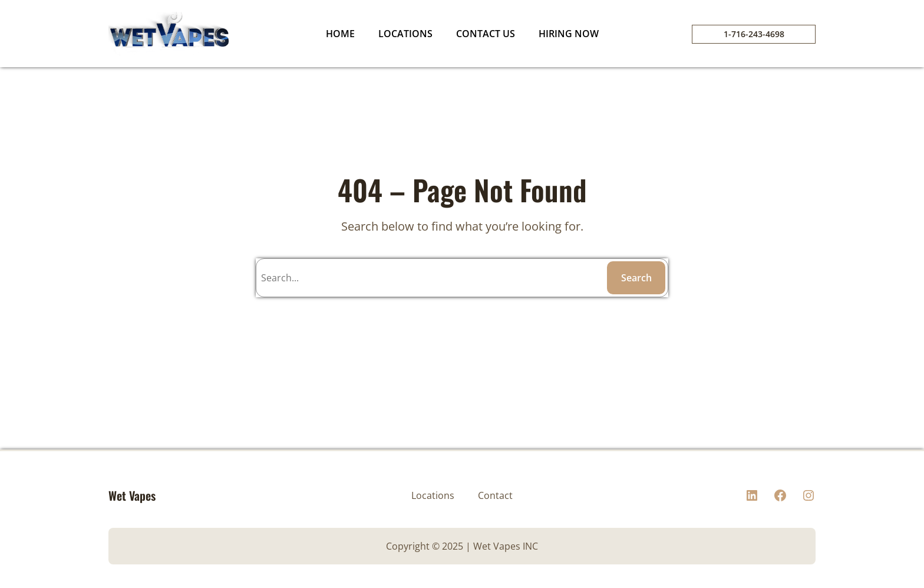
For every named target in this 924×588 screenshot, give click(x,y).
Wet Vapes (132, 495)
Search (636, 278)
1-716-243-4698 (754, 34)
